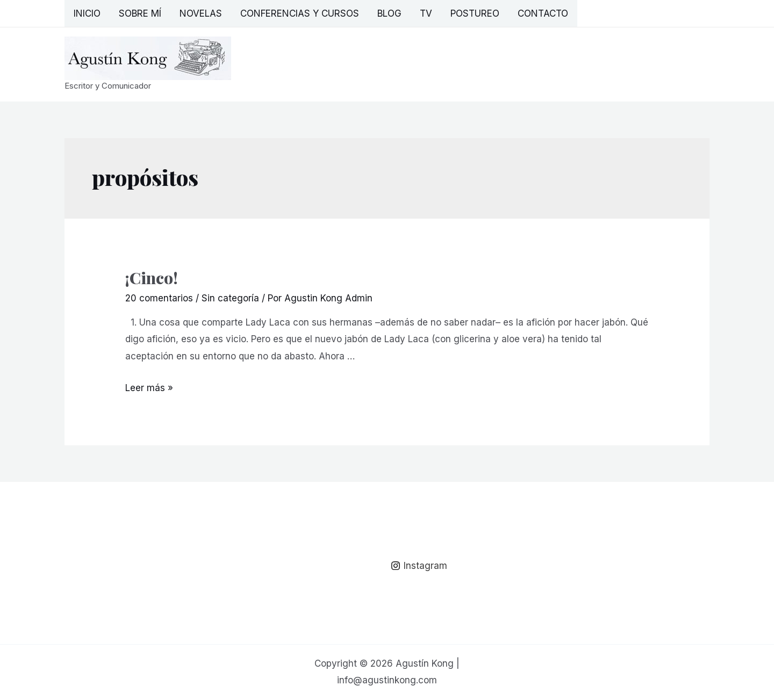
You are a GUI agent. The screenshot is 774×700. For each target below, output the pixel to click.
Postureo (475, 13)
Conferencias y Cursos (300, 13)
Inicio (87, 13)
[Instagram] (419, 566)
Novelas (201, 13)
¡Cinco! (152, 278)
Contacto (543, 13)
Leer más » (149, 388)
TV (426, 13)
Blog (389, 13)
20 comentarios (159, 298)
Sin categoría (230, 298)
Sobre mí (140, 13)
